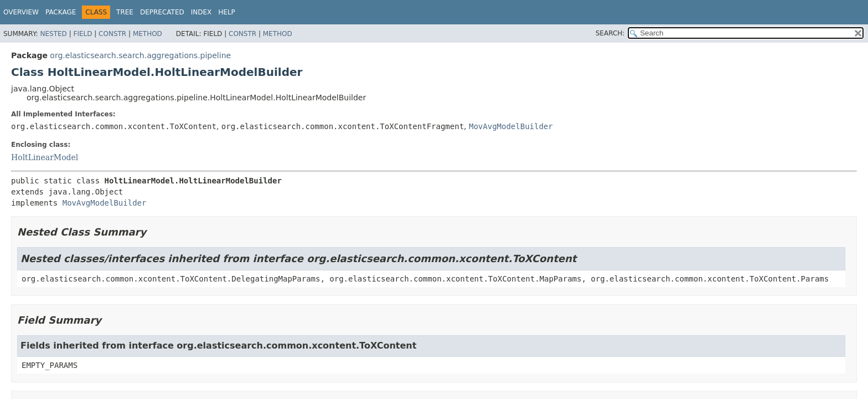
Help (227, 12)
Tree (125, 12)
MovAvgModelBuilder (511, 126)
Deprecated (162, 12)
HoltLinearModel (45, 157)
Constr (112, 34)
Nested (53, 34)
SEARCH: (610, 33)
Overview (21, 12)
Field (82, 34)
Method (148, 34)
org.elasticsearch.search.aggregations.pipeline (140, 55)
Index (201, 12)
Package (61, 12)
